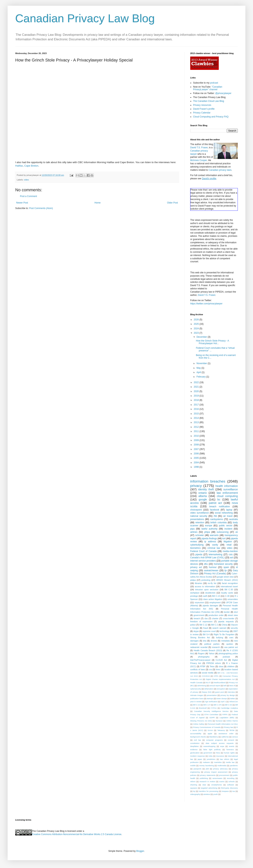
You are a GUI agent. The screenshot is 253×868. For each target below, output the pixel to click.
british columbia (219, 523)
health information (227, 486)
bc (219, 499)
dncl (236, 612)
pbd (207, 769)
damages (194, 641)
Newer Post (22, 203)
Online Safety (199, 724)
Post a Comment (28, 196)
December (202, 337)
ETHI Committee (211, 714)
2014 (197, 418)
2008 (197, 445)
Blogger (140, 851)
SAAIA (210, 730)
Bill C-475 (218, 705)
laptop (229, 510)
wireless (207, 794)
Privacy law (228, 727)
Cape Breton (31, 166)
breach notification (220, 507)
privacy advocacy (220, 769)
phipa (207, 532)
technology (224, 631)
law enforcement (227, 493)
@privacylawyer (223, 93)
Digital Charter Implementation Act (220, 679)
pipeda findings (209, 539)
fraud (206, 628)
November (202, 363)
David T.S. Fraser (199, 148)
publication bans (197, 698)
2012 (197, 427)
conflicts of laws (198, 669)
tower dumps (222, 698)
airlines (194, 532)
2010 (197, 436)
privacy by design (228, 695)
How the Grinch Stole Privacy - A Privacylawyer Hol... (212, 342)
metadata (226, 641)
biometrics (195, 548)
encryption (221, 689)
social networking (224, 513)
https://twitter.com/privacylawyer (206, 304)
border (227, 612)
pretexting (206, 580)
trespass (225, 791)
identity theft (206, 489)
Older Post (172, 203)
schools (232, 781)
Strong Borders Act (200, 637)
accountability (196, 734)
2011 (197, 431)
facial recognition (230, 583)
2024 (197, 329)
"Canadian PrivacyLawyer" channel (208, 88)
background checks (198, 737)
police (193, 625)
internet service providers (203, 561)
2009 (197, 440)
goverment (208, 753)
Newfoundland (220, 683)
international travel (229, 586)
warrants (214, 535)
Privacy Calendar (202, 113)
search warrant (219, 628)
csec (231, 637)
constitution (195, 743)
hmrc (218, 669)
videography (195, 794)
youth (215, 794)
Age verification (211, 702)
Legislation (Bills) (227, 718)
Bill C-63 (229, 705)
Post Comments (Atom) (41, 208)
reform (193, 781)
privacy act (196, 567)
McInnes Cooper (199, 160)
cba (206, 618)
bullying (220, 637)
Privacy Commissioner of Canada (207, 727)
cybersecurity (196, 689)
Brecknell (203, 708)
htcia (218, 753)
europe (209, 526)
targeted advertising (209, 788)
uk (237, 532)
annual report (215, 686)
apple (210, 734)
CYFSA (214, 708)
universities (233, 599)
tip (194, 791)
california (225, 737)
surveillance (231, 489)
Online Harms (232, 721)
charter (215, 618)
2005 (197, 458)
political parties (212, 644)
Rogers (201, 653)
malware (206, 762)
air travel (228, 516)
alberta (203, 496)
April (199, 372)
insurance (220, 756)
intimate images (197, 695)
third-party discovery (229, 788)
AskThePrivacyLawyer (200, 660)
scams (222, 781)
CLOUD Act (221, 660)
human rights (229, 753)
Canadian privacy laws (220, 170)
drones (214, 641)
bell (225, 686)
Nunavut (219, 721)
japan (200, 759)
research (216, 647)
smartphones (217, 785)
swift (205, 596)
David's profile (209, 179)
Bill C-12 (203, 625)
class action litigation (213, 599)
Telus (212, 666)
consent (231, 740)
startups (210, 698)
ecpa (222, 746)
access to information (205, 586)
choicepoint (196, 510)
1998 (197, 467)
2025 (197, 324)
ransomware (217, 778)
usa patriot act (231, 647)
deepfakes (194, 746)
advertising (202, 686)
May (199, 368)
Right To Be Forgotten (224, 634)
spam (226, 567)
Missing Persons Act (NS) (201, 721)
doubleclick (210, 593)
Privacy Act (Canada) (215, 574)
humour (213, 567)
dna (205, 641)
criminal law (214, 548)
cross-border (229, 618)
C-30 (227, 596)
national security (199, 516)
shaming (194, 785)
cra (210, 669)
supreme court (209, 631)
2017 (197, 405)
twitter (233, 698)
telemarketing (216, 554)
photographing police (228, 653)
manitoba (218, 762)
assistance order (226, 734)
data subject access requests (220, 743)
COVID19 (206, 676)
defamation (209, 689)
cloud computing (227, 496)
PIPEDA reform (214, 663)
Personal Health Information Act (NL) (223, 724)
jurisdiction (211, 759)
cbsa (221, 666)
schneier (199, 535)
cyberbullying (197, 545)
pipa (192, 529)
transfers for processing (208, 791)
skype (196, 631)
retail (229, 545)
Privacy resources (202, 105)
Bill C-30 (229, 590)
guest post (220, 692)
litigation (228, 542)
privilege (194, 596)
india (210, 756)
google (203, 499)
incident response (198, 756)
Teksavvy (221, 730)
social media (208, 673)
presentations (197, 519)
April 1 (223, 702)
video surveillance (199, 513)
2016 (197, 409)
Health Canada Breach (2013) (208, 650)
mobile (193, 765)
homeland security (223, 564)
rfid (215, 516)
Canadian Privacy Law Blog (85, 18)
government (199, 615)
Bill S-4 (206, 634)
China (224, 625)
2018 (197, 400)
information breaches (208, 481)
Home (98, 203)
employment (215, 602)
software (231, 785)
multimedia (222, 765)
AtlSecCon (234, 702)
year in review (196, 702)
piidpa (193, 580)
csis (231, 554)
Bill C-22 (197, 705)
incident (228, 529)
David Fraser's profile (204, 109)
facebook (215, 510)
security (234, 628)
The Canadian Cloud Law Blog (209, 101)
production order (216, 615)
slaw (204, 785)
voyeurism (199, 602)
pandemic (234, 765)
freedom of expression (201, 621)
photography (204, 657)
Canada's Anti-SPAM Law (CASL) (207, 558)
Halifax (19, 166)
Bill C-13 (216, 596)
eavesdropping (209, 746)
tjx (226, 570)
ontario (203, 493)
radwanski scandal (199, 647)
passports (197, 769)
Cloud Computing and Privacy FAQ (211, 117)
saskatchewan (211, 570)
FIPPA (225, 714)
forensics (230, 750)
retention (200, 523)
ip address (210, 542)
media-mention (230, 551)
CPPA (216, 676)
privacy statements (208, 775)
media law (230, 762)
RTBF (203, 666)
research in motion (207, 781)
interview (231, 692)
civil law (197, 740)
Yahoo (212, 653)
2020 (197, 391)
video (26, 180)
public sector (226, 526)
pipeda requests (226, 621)
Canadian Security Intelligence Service (211, 711)
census (235, 737)
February (201, 377)
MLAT (208, 683)
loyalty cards (227, 593)
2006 (197, 454)
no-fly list (212, 583)
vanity (215, 545)
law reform (225, 759)
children (231, 666)
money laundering (206, 765)
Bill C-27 (207, 705)
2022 (197, 382)
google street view (225, 577)
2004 (197, 463)
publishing (204, 778)
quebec (230, 644)
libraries (198, 583)
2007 (197, 449)
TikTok (232, 730)
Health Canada (196, 683)
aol (232, 558)
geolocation (195, 753)
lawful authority (209, 529)
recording (231, 778)
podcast (214, 83)
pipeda (199, 554)
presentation (212, 695)
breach (197, 618)
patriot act (215, 503)
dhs (206, 564)
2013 (197, 422)
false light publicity (212, 750)
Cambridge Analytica (229, 708)
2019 (197, 396)
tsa (234, 791)
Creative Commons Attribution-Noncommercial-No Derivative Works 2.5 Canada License (77, 834)
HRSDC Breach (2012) (227, 580)
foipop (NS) (207, 692)
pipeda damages (210, 606)
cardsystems (217, 519)
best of (232, 686)
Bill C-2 (214, 625)
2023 (197, 333)
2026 (197, 320)
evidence (194, 750)
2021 (197, 387)
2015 (197, 414)
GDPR (212, 718)
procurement (224, 775)
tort (224, 539)
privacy (196, 486)
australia (234, 519)
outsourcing (223, 532)
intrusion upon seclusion (207, 590)
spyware (194, 788)
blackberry (214, 737)
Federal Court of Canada (203, 551)
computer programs (214, 740)
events (232, 746)
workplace (195, 593)
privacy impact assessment (216, 772)
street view (233, 615)
